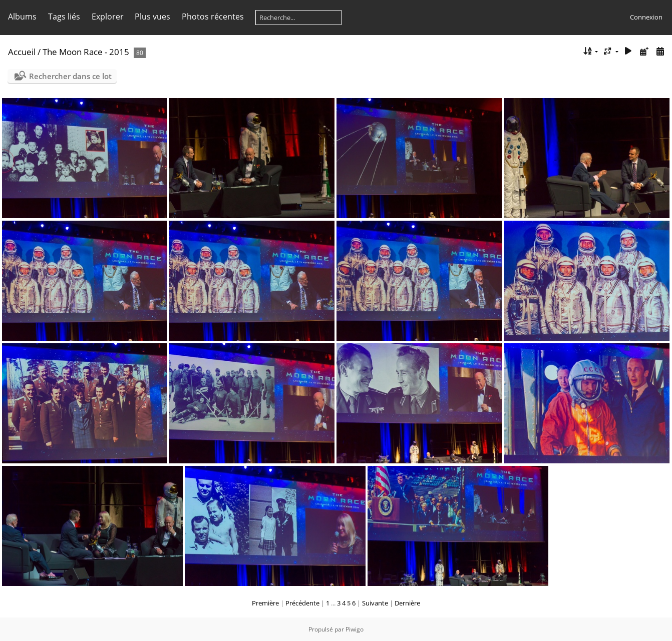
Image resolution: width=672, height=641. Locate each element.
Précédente (302, 603)
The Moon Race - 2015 (86, 52)
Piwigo (355, 629)
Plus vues (152, 17)
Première (265, 603)
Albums (22, 17)
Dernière (407, 603)
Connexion (646, 17)
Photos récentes (213, 17)
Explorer (108, 17)
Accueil (22, 52)
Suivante (375, 603)
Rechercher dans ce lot (70, 76)
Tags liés (64, 17)
